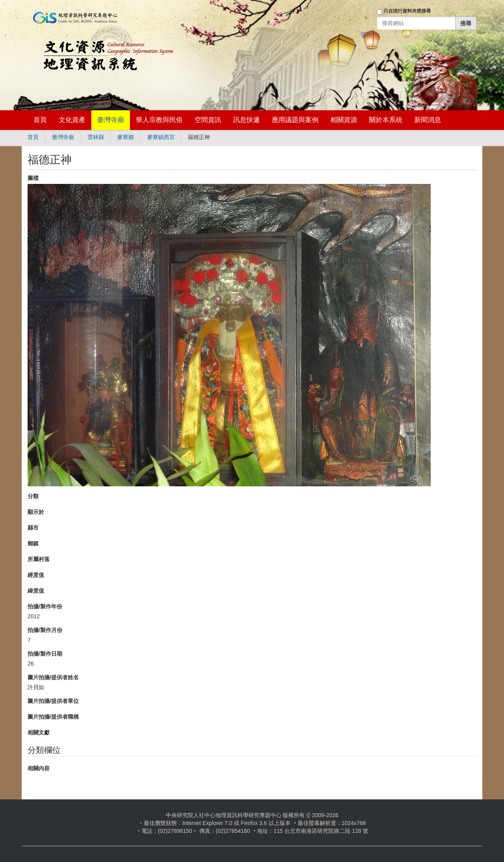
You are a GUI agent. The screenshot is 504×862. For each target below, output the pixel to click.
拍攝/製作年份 (45, 606)
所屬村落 (39, 559)
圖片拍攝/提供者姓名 (53, 677)
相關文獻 (39, 732)
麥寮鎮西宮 (161, 137)
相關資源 (344, 120)
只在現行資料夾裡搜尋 (407, 11)
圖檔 (33, 178)
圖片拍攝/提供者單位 (53, 701)
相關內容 (39, 768)
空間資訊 (208, 120)
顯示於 (36, 512)
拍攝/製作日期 (45, 654)
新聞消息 (428, 120)
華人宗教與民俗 (159, 120)
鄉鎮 (33, 543)
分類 (33, 496)
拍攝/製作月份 (45, 630)
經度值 (36, 575)
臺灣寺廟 (111, 120)
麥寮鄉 (126, 137)
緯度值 (36, 591)
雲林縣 (96, 137)
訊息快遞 (246, 120)
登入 (366, 34)
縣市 (33, 528)
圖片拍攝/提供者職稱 (53, 717)
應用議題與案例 (295, 120)
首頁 (40, 120)
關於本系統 (386, 120)
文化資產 (72, 120)
